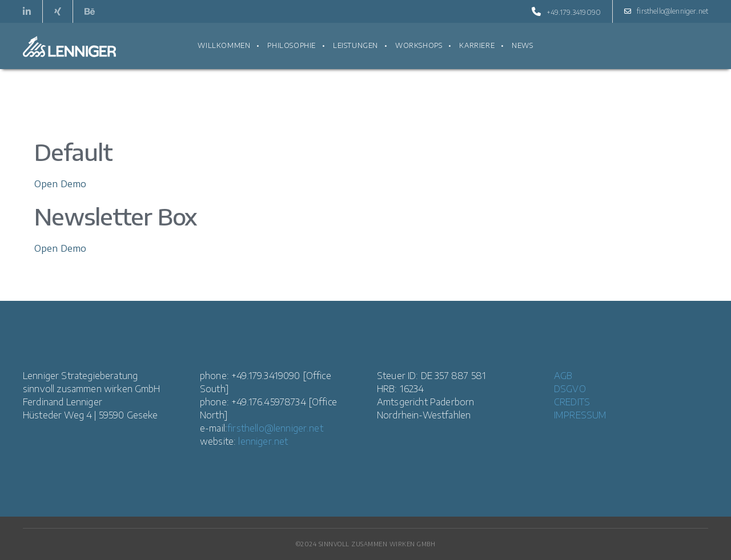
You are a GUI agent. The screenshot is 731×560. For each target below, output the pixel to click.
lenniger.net (263, 441)
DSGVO (570, 389)
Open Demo (60, 184)
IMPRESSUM (580, 415)
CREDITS (572, 402)
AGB (563, 376)
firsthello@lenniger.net (666, 11)
